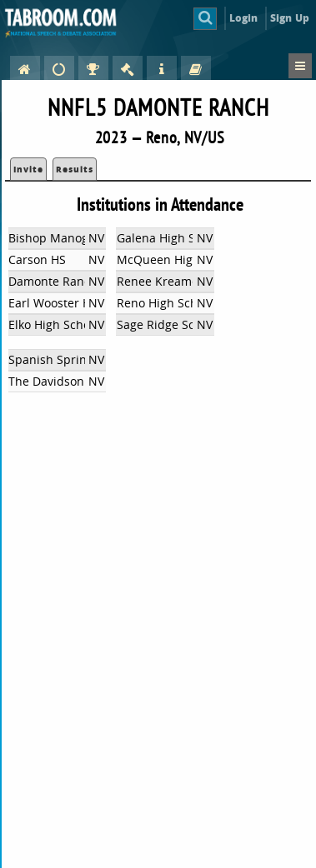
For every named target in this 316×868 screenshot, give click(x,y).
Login (244, 18)
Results (75, 169)
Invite (28, 169)
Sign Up (290, 18)
